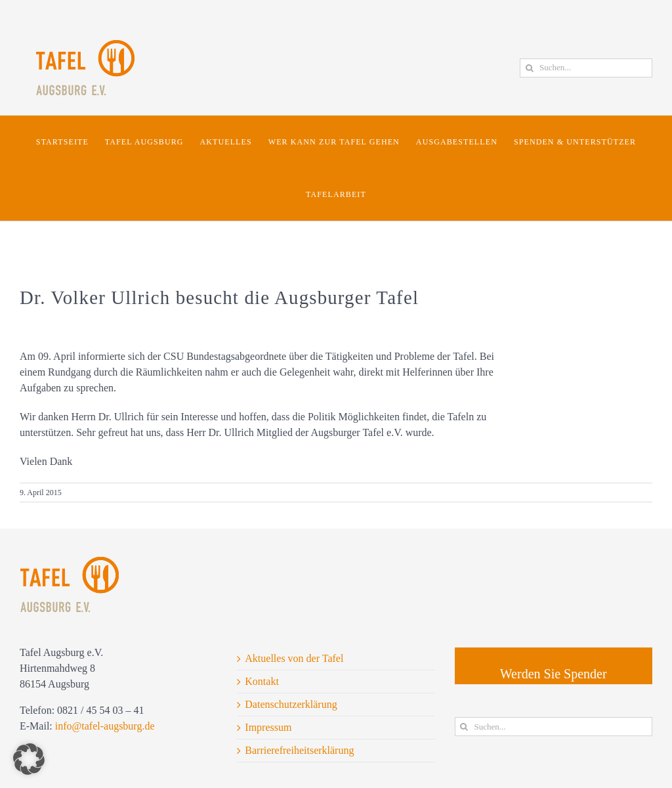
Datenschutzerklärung (291, 704)
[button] (29, 759)
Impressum (268, 727)
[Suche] (529, 68)
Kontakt (262, 681)
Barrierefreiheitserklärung (299, 750)
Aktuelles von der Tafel (294, 658)
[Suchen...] (586, 68)
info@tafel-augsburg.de (105, 726)
